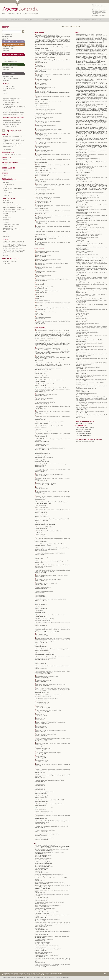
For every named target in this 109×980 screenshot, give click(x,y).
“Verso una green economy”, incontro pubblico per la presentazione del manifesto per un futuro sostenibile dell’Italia (52, 549)
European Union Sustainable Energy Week (47, 169)
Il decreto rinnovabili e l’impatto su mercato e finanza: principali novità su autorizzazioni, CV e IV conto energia (52, 571)
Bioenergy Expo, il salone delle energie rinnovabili (48, 834)
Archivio (6, 70)
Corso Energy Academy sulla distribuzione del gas (47, 946)
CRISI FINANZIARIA (9, 185)
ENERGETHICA (40, 611)
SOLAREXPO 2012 (41, 506)
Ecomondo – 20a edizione (82, 137)
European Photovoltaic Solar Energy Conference (48, 676)
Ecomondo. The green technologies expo (86, 171)
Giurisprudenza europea (11, 110)
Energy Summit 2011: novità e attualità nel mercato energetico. (50, 882)
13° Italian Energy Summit (43, 456)
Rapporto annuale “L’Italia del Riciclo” (85, 252)
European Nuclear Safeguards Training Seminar (48, 251)
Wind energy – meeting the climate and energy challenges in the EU (52, 561)
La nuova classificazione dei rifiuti (84, 182)
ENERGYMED (40, 607)
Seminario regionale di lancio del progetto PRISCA (88, 231)
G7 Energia (39, 65)
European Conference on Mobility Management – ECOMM (50, 426)
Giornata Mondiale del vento (43, 372)
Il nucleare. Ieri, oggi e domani (44, 317)
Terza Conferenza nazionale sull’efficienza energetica (49, 129)
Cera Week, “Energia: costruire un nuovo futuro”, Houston (48, 949)
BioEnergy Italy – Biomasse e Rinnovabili (46, 484)
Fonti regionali (8, 104)
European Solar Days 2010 (43, 761)
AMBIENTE (6, 201)
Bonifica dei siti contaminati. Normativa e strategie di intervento (91, 380)
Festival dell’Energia (41, 726)
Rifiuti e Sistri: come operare (83, 314)
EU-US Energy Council (42, 635)
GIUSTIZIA (6, 220)
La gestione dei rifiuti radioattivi (44, 275)
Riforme (6, 182)
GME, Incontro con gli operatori (42, 868)
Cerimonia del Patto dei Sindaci (44, 749)
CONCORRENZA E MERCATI (11, 205)
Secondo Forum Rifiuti (81, 174)
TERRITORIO (7, 236)
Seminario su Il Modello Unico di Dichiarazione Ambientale (90, 193)
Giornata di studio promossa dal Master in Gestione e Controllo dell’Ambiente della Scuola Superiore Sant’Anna (91, 197)
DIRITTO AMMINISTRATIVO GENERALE (14, 209)
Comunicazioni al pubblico (12, 120)
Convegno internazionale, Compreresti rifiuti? (87, 394)
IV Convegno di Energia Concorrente (45, 398)
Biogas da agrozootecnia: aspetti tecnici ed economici (47, 920)
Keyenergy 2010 (40, 645)
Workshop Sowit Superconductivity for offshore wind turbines (51, 553)
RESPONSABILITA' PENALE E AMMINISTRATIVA (11, 229)
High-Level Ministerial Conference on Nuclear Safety (49, 267)
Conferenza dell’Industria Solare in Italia (46, 830)
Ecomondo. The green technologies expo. (86, 73)
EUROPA (6, 216)
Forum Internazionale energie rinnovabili (46, 653)
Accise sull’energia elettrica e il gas (45, 118)
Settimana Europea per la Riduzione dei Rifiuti (87, 255)
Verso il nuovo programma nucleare (45, 283)
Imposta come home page (84, 20)
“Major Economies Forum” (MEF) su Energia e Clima (49, 711)
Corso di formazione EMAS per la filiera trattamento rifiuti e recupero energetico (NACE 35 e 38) (91, 376)
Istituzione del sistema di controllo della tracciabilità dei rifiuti (90, 346)
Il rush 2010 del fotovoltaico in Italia (45, 812)
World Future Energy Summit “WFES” (45, 619)
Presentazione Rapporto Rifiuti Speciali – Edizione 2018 (89, 35)
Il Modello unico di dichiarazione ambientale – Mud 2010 (89, 340)
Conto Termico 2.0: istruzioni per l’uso (45, 356)
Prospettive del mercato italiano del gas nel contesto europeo (49, 852)
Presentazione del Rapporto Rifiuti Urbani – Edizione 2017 (90, 54)
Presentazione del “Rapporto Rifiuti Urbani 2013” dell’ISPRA (90, 228)
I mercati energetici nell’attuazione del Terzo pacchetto (49, 114)
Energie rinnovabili (10, 89)
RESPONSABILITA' (8, 226)
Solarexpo (39, 430)
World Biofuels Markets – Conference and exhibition (47, 912)
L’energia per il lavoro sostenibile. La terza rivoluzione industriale (52, 615)
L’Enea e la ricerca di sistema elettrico (45, 190)
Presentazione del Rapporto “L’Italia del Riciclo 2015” (89, 159)
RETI (5, 232)
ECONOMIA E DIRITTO (9, 211)
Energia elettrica (9, 87)
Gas (4, 91)
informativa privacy (65, 977)
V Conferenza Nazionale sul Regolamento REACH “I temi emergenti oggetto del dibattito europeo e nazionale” (52, 434)
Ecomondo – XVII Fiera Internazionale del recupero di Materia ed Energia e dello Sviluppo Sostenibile (91, 216)
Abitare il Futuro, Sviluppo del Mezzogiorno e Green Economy (51, 544)
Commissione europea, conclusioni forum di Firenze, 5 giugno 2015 (52, 47)
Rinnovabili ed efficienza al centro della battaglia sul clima (50, 380)
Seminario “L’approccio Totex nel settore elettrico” (48, 35)
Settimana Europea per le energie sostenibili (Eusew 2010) (50, 800)
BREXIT (5, 187)
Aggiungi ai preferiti (97, 20)
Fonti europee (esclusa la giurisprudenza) (12, 100)
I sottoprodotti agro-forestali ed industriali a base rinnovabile (51, 448)
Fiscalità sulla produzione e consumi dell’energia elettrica (50, 804)
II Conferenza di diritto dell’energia (44, 591)
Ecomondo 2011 (80, 241)
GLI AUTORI (6, 263)
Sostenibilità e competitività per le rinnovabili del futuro (49, 363)
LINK (37, 20)
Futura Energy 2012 (41, 535)
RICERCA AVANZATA (7, 34)
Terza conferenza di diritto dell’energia (45, 527)
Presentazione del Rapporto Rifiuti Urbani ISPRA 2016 (89, 126)
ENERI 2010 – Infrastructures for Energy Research (48, 198)
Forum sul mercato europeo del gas (43, 856)
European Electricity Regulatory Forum (46, 87)
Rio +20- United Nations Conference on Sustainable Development (52, 502)
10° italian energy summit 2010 (44, 202)
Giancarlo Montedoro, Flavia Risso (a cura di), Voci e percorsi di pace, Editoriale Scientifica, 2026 (14, 251)
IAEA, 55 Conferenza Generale (44, 255)
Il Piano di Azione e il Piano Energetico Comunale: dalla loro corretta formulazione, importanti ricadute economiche (52, 770)
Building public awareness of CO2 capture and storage (48, 905)
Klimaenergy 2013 (41, 452)
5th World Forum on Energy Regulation (46, 110)
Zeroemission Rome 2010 (43, 703)
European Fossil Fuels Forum (43, 147)
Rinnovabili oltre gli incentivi (43, 444)
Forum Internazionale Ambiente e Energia (46, 126)
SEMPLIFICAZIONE (8, 192)
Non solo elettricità (41, 788)
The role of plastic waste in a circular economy (87, 225)
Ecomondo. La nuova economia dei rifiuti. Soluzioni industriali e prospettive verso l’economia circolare (91, 167)
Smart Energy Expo (41, 83)
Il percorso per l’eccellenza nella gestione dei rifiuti (88, 367)
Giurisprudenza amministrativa (13, 112)
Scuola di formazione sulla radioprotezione (46, 271)
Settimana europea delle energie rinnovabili (47, 394)
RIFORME (6, 234)
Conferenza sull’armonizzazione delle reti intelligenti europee (51, 102)
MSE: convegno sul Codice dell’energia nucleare (48, 291)
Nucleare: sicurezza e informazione (45, 295)
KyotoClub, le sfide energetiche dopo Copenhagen (47, 955)
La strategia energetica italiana (44, 523)
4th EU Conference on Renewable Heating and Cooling (49, 474)
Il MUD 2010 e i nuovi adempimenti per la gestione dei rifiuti (90, 412)
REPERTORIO (7, 149)
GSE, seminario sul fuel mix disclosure (46, 194)
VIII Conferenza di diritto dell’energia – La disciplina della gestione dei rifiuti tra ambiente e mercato (91, 105)
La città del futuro (41, 784)
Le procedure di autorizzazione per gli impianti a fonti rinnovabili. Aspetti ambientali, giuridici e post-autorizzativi (52, 657)
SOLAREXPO (40, 603)
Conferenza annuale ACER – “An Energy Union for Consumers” (51, 51)
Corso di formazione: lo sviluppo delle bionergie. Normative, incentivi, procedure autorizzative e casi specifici (52, 739)
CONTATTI (45, 20)
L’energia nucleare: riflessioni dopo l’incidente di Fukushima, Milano (52, 263)
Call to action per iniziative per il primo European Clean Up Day (91, 209)
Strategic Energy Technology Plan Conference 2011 (49, 139)
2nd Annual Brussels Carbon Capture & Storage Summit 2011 (49, 902)
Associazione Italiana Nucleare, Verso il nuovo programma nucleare (52, 279)
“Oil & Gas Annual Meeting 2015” (42, 865)
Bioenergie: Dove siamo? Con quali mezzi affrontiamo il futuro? (51, 730)
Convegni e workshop (11, 127)
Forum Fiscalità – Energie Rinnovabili (45, 557)
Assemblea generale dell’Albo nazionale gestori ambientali (90, 83)
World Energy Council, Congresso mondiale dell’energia (50, 695)
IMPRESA (6, 222)
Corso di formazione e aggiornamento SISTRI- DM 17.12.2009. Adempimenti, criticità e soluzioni (91, 364)
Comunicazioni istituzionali (12, 122)
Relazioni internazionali (11, 124)
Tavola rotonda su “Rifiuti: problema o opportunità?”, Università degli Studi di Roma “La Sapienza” (91, 205)
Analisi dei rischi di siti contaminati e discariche (87, 332)
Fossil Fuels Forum (39, 929)
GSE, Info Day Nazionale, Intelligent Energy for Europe (49, 531)
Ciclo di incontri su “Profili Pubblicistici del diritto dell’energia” (51, 684)
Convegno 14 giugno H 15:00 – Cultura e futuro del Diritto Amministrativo (13, 145)
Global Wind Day (40, 715)
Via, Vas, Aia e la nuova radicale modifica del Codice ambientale (91, 268)
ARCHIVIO (5, 38)
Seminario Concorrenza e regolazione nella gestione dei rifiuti (90, 116)
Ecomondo (39, 487)
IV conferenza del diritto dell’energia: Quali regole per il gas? (49, 875)
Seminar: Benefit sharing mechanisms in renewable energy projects (52, 649)
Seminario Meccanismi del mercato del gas (45, 909)
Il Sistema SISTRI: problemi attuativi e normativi (87, 323)
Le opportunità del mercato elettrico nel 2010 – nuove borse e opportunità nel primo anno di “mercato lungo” (52, 238)
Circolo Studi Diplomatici (12, 79)
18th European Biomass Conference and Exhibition (48, 753)
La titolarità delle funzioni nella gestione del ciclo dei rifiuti (89, 244)
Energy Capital (40, 707)
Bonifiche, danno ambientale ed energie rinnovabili (48, 349)
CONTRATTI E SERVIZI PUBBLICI (12, 207)
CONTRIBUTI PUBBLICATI (10, 261)
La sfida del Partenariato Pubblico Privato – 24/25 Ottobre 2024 (14, 140)
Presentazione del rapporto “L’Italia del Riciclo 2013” (88, 213)
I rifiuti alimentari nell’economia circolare (85, 93)
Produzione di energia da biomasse (45, 792)
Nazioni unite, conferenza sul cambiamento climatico (49, 368)
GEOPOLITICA (7, 218)
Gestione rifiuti (79, 390)
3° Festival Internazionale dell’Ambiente (44, 939)
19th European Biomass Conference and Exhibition (48, 579)
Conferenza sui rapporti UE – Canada (45, 384)
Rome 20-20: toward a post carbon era (46, 838)
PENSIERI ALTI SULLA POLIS (11, 224)
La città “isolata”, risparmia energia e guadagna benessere (50, 780)
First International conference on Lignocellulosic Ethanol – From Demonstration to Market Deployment (52, 672)
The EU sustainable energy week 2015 (46, 402)
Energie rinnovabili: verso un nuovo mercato (47, 583)
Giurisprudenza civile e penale (13, 114)
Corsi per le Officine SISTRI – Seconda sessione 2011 (89, 234)
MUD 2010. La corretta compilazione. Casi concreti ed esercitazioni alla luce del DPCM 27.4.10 (91, 295)
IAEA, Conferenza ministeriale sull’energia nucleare (49, 259)
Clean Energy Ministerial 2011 (43, 587)
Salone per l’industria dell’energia (43, 943)
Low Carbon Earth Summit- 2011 (42, 899)
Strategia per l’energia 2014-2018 (44, 80)
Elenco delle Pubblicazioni (12, 155)
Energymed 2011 (40, 595)
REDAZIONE (29, 20)
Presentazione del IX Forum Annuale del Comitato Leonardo (51, 662)
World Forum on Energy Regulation (45, 151)
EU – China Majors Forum (43, 106)
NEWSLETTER (56, 20)
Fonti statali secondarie (11, 102)
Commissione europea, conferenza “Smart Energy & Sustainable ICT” (53, 519)
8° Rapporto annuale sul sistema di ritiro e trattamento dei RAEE (91, 151)
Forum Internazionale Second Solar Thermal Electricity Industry (51, 599)
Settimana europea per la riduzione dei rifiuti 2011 (88, 237)
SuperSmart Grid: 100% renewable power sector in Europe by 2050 (52, 826)
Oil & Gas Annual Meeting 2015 (42, 862)
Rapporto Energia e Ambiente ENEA (45, 287)
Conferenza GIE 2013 (40, 872)
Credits (60, 974)
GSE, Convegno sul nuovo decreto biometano (46, 845)
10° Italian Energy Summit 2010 (44, 680)
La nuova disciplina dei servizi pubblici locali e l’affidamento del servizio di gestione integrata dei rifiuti (91, 403)
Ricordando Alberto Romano (13, 137)
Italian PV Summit (41, 757)
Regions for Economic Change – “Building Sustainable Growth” (51, 722)
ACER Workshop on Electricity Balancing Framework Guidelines (52, 143)
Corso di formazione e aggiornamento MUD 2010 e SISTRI (90, 383)
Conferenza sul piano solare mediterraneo (46, 734)
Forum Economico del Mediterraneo (43, 952)
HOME (6, 20)
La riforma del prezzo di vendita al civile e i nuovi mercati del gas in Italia (52, 936)
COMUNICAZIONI (8, 203)
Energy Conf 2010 (41, 719)
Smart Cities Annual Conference (44, 91)
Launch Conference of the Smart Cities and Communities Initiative (52, 575)
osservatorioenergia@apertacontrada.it (85, 441)
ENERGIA (6, 214)
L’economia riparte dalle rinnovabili (45, 808)
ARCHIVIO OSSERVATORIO (11, 61)
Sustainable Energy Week (43, 376)
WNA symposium (40, 299)
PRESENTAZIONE (16, 20)
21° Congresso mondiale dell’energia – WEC (47, 699)
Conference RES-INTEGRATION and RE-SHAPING (49, 122)
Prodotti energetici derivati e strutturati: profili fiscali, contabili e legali (52, 165)
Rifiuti (5, 93)
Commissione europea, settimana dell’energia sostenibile (50, 422)
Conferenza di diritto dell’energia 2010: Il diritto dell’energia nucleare (52, 308)
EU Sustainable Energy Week (43, 341)
